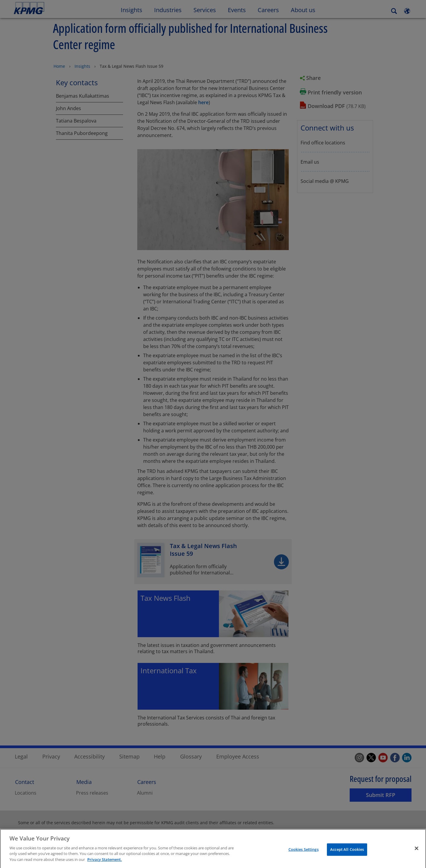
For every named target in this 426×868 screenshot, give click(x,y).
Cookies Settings (304, 854)
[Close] (417, 853)
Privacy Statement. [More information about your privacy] (105, 864)
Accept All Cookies (347, 854)
